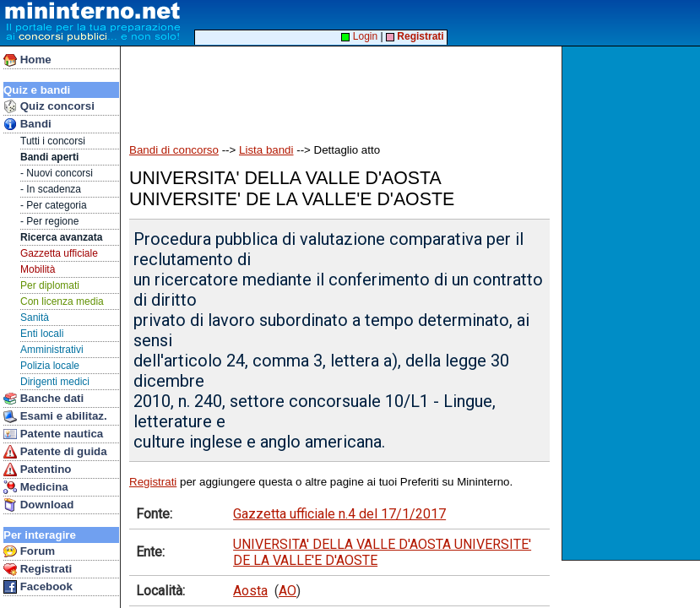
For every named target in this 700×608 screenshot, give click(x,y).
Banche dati (43, 399)
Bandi (27, 124)
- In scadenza (51, 189)
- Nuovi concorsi (57, 173)
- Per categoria (54, 205)
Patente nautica (53, 434)
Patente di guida (55, 452)
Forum (29, 551)
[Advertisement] (633, 303)
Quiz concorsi (49, 106)
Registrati (38, 569)
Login (359, 36)
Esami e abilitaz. (55, 416)
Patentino (37, 470)
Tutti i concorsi (53, 141)
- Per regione (49, 221)
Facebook (38, 587)
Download (38, 505)
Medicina (36, 487)
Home (27, 60)
